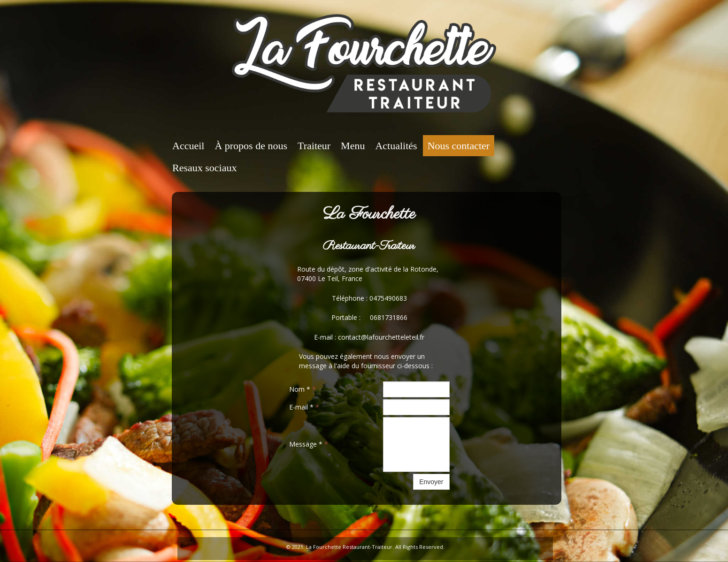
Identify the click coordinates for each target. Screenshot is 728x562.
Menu (353, 146)
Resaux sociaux (204, 168)
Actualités (396, 146)
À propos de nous (251, 146)
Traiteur (314, 146)
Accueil (188, 146)
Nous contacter (459, 146)
